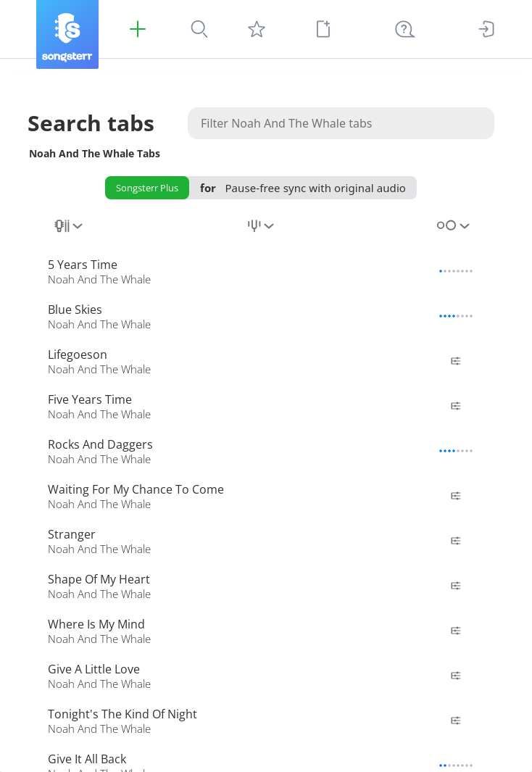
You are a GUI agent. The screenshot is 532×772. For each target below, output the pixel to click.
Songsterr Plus (147, 188)
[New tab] (323, 29)
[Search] (199, 29)
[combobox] (70, 234)
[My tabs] (257, 29)
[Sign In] (486, 29)
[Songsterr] (67, 34)
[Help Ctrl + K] (405, 29)
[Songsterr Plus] (138, 29)
